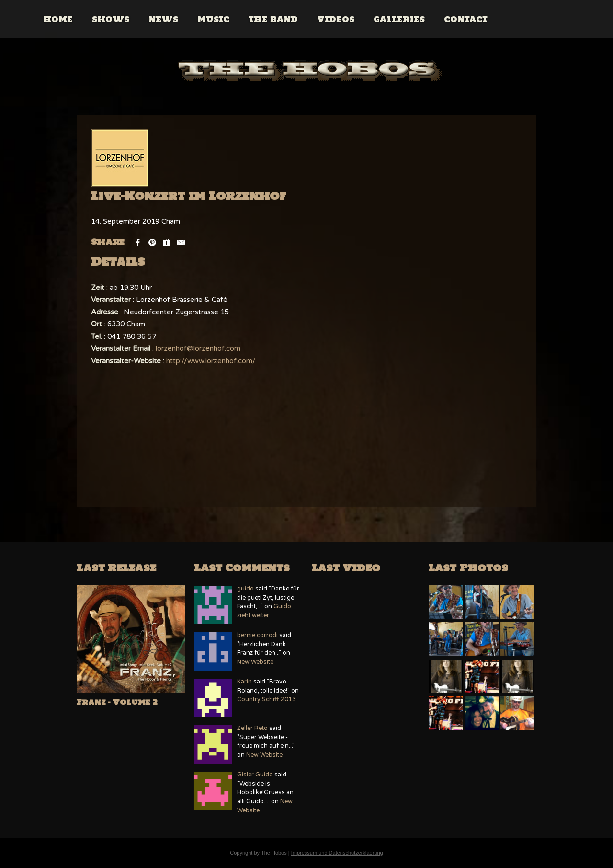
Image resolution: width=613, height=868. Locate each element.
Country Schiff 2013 (267, 700)
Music (255, 19)
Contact (507, 19)
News (205, 19)
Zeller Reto (252, 728)
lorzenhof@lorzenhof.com (198, 348)
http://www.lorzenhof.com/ (211, 361)
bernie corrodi (257, 635)
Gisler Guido (255, 775)
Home (100, 19)
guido (245, 589)
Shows (152, 19)
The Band (315, 19)
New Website (255, 662)
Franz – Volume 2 (117, 702)
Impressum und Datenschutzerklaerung (337, 853)
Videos (377, 19)
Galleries (441, 19)
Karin (244, 682)
